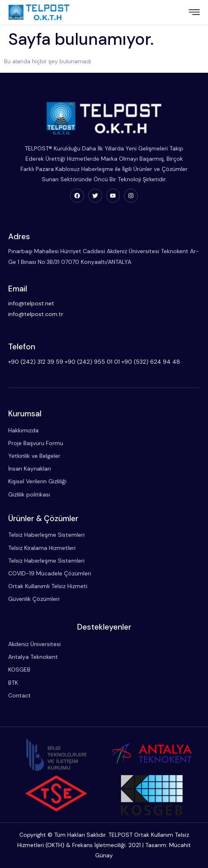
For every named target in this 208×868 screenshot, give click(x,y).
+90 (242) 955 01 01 (92, 362)
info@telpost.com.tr (36, 314)
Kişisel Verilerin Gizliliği (37, 481)
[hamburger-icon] (194, 13)
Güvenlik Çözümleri (34, 599)
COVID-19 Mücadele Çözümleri (50, 573)
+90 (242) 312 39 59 (36, 362)
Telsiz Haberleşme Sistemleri (46, 535)
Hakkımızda (23, 430)
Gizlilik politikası (29, 494)
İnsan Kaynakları (30, 469)
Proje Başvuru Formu (36, 443)
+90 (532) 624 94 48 (151, 362)
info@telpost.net (31, 303)
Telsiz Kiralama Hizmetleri (42, 548)
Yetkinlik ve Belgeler (34, 456)
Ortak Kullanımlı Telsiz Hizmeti (48, 586)
